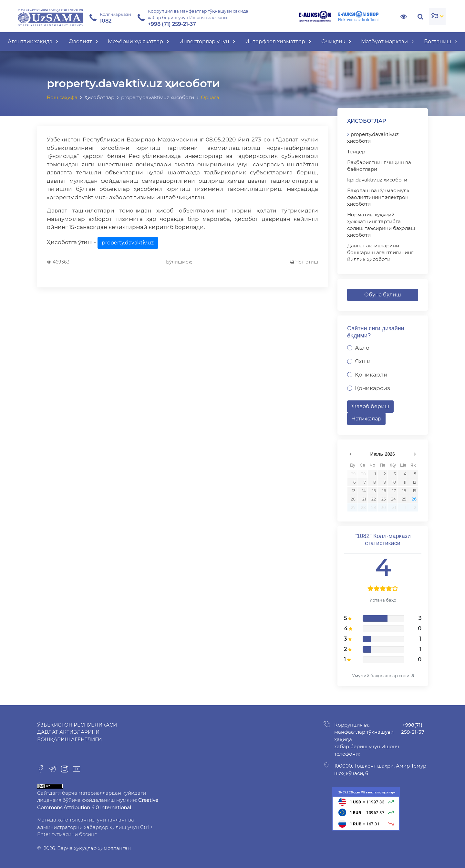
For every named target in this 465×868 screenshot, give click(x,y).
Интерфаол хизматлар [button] (278, 41)
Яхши (363, 361)
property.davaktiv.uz (128, 243)
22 (374, 499)
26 (414, 499)
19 (414, 491)
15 (374, 491)
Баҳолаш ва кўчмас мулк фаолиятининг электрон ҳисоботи (378, 197)
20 (353, 499)
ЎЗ (435, 16)
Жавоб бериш (370, 406)
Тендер (356, 152)
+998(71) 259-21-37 (413, 728)
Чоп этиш (304, 262)
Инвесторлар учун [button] (207, 41)
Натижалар (366, 419)
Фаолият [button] (83, 41)
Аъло (362, 348)
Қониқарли (371, 375)
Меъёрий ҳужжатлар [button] (138, 41)
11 (405, 482)
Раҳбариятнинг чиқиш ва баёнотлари (379, 166)
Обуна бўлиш (383, 295)
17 (394, 491)
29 (353, 474)
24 (393, 499)
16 (384, 491)
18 (404, 491)
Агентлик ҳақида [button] (33, 41)
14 (364, 491)
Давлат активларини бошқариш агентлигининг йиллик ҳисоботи (380, 252)
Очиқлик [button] (336, 41)
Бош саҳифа (62, 97)
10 (394, 482)
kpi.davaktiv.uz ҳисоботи (377, 180)
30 (363, 474)
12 (414, 482)
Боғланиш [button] (441, 41)
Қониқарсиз (372, 388)
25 (404, 499)
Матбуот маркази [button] (387, 41)
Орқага (210, 97)
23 (384, 499)
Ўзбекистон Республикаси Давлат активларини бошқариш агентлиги (77, 732)
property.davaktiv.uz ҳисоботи (373, 138)
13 (354, 491)
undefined (350, 454)
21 (364, 499)
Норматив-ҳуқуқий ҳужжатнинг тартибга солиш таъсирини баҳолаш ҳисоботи (381, 225)
